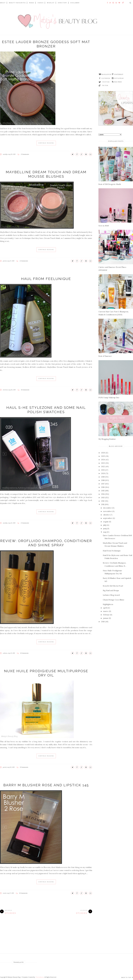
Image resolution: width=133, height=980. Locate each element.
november (107, 511)
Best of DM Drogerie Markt (110, 184)
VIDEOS (41, 3)
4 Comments (24, 261)
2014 (103, 494)
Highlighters (108, 604)
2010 (103, 622)
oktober (106, 515)
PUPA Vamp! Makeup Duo (109, 398)
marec (106, 611)
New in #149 (104, 226)
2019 (103, 477)
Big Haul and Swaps (111, 590)
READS (32, 3)
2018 (103, 480)
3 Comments (25, 523)
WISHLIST (51, 3)
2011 (103, 504)
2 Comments (25, 154)
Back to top (127, 977)
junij (105, 529)
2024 (103, 460)
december (107, 508)
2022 (103, 467)
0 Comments (24, 653)
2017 (103, 484)
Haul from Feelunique (46, 279)
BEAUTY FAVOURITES (17, 3)
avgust (106, 522)
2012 (103, 501)
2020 (103, 473)
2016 (103, 487)
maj (105, 532)
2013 (103, 498)
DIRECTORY (62, 3)
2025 (103, 456)
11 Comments (25, 390)
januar (106, 618)
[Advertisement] (116, 55)
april (105, 608)
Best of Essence (105, 356)
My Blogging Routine (107, 439)
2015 (103, 491)
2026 (103, 453)
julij (105, 525)
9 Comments (24, 767)
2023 (103, 463)
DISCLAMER (75, 3)
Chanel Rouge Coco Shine (114, 600)
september (108, 518)
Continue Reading (46, 143)
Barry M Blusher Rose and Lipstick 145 (46, 785)
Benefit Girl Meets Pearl (113, 586)
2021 (103, 470)
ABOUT (3, 3)
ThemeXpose (40, 977)
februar (106, 615)
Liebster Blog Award (111, 595)
